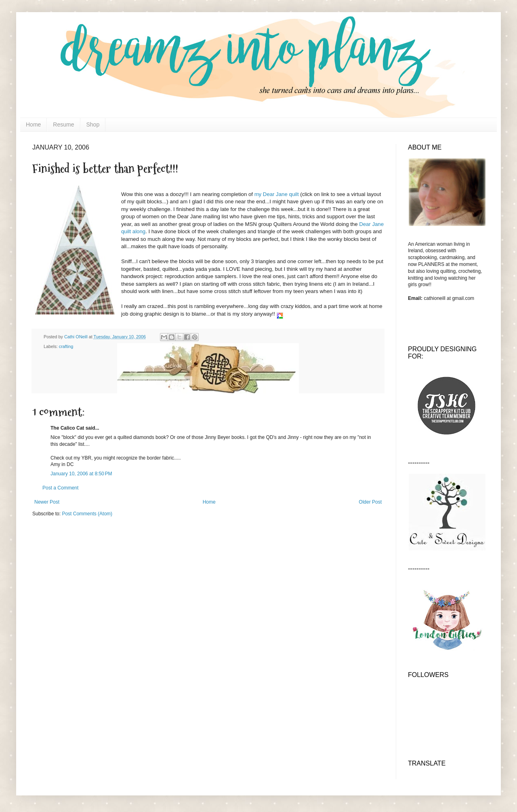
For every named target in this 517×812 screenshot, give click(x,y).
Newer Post (47, 502)
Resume (63, 124)
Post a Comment (60, 488)
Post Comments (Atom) (87, 514)
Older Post (370, 502)
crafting (66, 346)
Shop (93, 124)
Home (33, 124)
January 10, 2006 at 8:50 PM (81, 474)
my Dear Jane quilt (277, 194)
